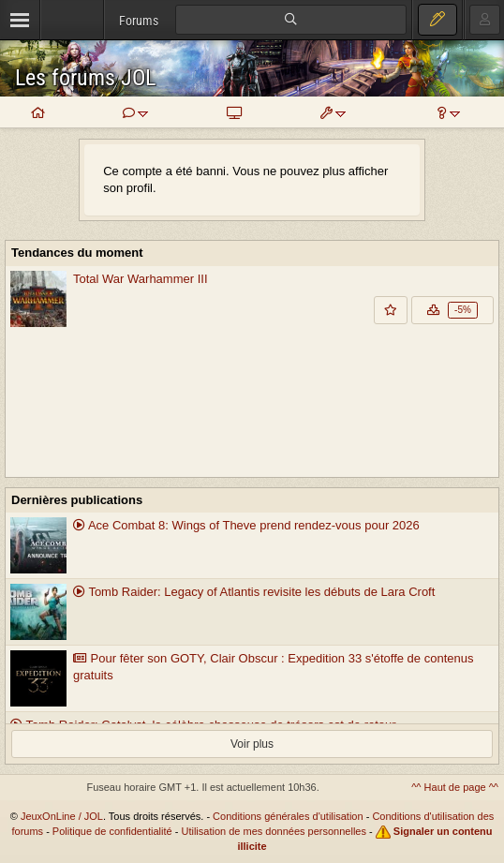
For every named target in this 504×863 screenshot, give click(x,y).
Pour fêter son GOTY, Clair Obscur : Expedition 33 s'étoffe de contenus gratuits (273, 667)
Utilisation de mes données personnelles (274, 831)
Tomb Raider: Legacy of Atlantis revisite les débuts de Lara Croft (254, 592)
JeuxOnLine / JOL (62, 816)
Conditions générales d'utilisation (288, 816)
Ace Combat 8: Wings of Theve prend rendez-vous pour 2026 (246, 525)
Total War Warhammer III (141, 279)
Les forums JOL (85, 78)
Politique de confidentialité (112, 831)
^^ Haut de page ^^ (455, 787)
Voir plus (252, 744)
